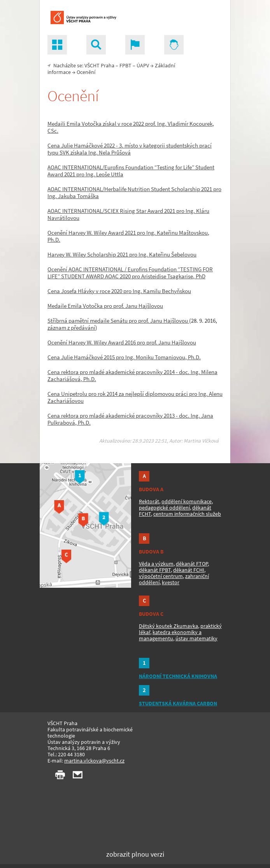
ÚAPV (143, 65)
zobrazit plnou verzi (135, 854)
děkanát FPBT (155, 570)
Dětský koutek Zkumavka (168, 626)
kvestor (171, 582)
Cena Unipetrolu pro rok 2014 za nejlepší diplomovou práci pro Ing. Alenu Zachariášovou (135, 397)
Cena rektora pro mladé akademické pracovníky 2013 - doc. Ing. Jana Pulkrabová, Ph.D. (130, 419)
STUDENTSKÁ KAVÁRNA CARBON (178, 703)
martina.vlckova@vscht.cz (94, 761)
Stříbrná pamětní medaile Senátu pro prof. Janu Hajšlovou (118, 321)
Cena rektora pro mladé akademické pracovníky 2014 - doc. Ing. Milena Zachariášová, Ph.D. (132, 375)
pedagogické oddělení (164, 508)
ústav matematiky (196, 638)
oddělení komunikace (187, 501)
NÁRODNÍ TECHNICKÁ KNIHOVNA (178, 676)
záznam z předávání (71, 328)
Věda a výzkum (156, 564)
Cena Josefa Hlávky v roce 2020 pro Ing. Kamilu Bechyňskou (119, 291)
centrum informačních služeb (187, 514)
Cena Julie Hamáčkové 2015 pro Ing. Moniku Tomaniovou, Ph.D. (124, 357)
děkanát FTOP (192, 564)
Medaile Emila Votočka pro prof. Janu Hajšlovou (105, 306)
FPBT (125, 65)
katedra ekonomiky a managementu (170, 635)
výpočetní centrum (161, 576)
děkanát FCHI (189, 570)
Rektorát (149, 501)
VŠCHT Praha (99, 65)
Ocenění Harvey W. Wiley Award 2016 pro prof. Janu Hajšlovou (122, 342)
